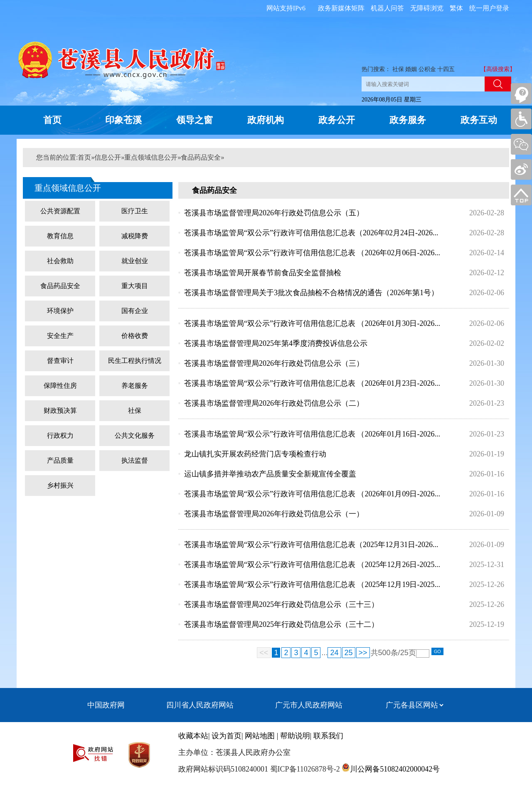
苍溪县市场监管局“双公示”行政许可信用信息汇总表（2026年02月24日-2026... (311, 233)
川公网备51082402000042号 (395, 769)
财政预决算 (60, 411)
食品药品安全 (201, 157)
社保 (398, 69)
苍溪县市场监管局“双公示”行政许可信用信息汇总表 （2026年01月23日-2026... (312, 383)
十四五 (446, 69)
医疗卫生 (135, 211)
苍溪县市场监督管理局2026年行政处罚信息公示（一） (274, 514)
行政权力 (60, 435)
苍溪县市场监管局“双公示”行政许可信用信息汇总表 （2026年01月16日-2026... (312, 434)
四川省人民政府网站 (200, 705)
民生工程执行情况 (135, 361)
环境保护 (60, 311)
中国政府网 (106, 705)
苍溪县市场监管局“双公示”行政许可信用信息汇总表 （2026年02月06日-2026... (312, 253)
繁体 (456, 8)
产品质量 (60, 460)
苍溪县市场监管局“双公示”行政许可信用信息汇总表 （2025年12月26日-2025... (312, 565)
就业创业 (135, 261)
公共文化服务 (135, 435)
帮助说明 (295, 736)
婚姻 (411, 69)
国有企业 (135, 311)
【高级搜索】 (498, 69)
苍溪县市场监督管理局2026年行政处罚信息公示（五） (274, 213)
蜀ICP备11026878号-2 (304, 769)
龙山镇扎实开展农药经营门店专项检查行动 (255, 454)
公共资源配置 (60, 211)
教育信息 (60, 236)
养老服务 (135, 386)
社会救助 (60, 261)
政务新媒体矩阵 (341, 8)
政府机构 (266, 120)
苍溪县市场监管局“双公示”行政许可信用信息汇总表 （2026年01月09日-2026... (312, 494)
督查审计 (60, 361)
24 (334, 653)
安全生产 (60, 336)
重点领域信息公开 (151, 157)
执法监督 (135, 460)
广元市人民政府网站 (309, 705)
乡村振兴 (60, 485)
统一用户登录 (489, 8)
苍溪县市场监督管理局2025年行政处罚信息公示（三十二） (281, 624)
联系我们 (328, 736)
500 (384, 653)
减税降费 (135, 236)
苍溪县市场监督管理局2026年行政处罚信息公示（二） (274, 403)
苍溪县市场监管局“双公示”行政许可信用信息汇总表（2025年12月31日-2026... (311, 545)
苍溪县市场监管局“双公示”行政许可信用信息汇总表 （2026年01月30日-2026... (312, 323)
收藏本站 (193, 736)
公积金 (427, 69)
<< (264, 653)
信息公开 (108, 157)
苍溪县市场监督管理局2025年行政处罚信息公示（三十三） (281, 604)
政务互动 (479, 120)
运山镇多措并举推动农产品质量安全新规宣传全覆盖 (270, 474)
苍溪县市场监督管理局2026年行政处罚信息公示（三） (274, 363)
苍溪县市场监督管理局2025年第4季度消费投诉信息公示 (276, 343)
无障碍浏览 (427, 8)
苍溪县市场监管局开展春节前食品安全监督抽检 (263, 273)
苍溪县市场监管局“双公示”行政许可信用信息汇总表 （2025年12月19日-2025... (312, 584)
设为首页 (227, 736)
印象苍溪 (123, 120)
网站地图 (260, 736)
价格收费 (135, 336)
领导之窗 (195, 120)
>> (363, 653)
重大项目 (135, 286)
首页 (52, 120)
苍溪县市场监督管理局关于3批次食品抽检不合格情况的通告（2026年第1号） (311, 293)
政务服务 (408, 120)
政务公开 (337, 120)
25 (349, 653)
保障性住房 (60, 386)
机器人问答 (387, 8)
